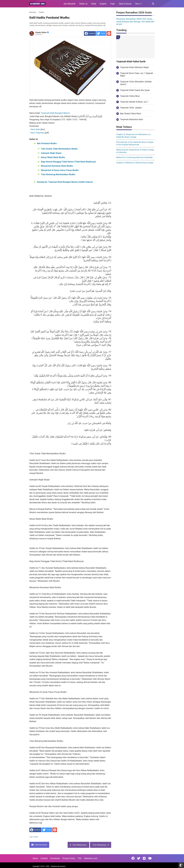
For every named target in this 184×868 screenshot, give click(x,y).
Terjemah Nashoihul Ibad (131, 119)
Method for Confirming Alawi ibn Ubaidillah (134, 157)
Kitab (94, 4)
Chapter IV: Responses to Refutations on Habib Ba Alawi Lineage (133, 136)
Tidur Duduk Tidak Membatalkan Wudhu (59, 149)
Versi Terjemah (37, 133)
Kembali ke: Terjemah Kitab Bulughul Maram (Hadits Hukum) (65, 182)
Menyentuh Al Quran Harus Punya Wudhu (60, 170)
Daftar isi (83, 4)
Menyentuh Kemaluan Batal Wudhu (57, 166)
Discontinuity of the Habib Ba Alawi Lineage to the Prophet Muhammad (135, 143)
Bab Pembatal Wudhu (47, 143)
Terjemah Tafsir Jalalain (131, 108)
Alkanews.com (91, 858)
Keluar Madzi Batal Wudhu (53, 157)
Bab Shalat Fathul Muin (131, 114)
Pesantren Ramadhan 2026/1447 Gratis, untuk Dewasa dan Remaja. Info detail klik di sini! (135, 22)
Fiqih (113, 4)
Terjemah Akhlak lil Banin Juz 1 (134, 102)
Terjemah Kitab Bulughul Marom (55, 113)
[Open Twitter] (139, 858)
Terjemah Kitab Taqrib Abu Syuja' (135, 90)
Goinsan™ (63, 866)
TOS (79, 858)
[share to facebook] (90, 33)
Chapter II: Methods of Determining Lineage (135, 163)
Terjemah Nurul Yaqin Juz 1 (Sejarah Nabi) (137, 75)
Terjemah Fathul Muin (130, 96)
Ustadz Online (42, 32)
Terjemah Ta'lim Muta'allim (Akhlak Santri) (136, 83)
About (35, 858)
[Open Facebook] (133, 858)
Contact (44, 858)
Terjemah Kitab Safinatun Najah (134, 67)
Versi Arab (35, 129)
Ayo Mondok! (70, 4)
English (103, 4)
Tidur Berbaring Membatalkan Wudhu (58, 174)
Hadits (36, 837)
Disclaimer (55, 858)
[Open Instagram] (144, 858)
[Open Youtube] (150, 858)
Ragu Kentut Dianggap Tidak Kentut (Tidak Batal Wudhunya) (68, 162)
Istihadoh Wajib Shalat (51, 153)
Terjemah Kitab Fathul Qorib (131, 62)
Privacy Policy (69, 858)
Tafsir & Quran (125, 4)
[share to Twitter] (101, 33)
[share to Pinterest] (109, 33)
